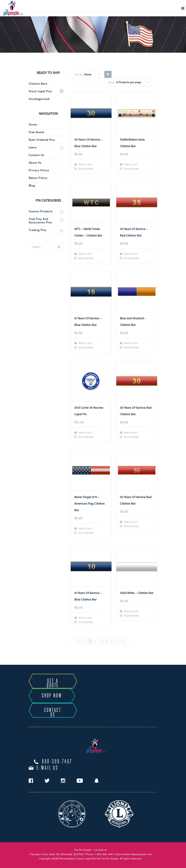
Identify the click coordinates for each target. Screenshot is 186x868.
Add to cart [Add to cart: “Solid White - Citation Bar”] (131, 611)
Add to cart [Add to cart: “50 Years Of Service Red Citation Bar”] (131, 522)
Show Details (85, 169)
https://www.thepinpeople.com (134, 854)
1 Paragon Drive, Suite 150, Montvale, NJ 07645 (56, 854)
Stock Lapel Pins (40, 91)
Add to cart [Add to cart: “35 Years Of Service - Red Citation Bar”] (131, 254)
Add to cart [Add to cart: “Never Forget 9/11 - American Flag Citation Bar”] (85, 528)
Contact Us (36, 155)
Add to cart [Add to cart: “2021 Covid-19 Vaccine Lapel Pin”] (85, 432)
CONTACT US (53, 713)
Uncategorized (39, 99)
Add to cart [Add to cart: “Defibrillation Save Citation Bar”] (131, 164)
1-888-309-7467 (104, 854)
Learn (33, 147)
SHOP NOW (52, 696)
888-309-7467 (57, 762)
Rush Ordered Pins (42, 140)
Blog (32, 185)
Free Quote (36, 132)
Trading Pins (38, 230)
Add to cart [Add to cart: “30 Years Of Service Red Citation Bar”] (131, 432)
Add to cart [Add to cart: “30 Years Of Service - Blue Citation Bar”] (85, 164)
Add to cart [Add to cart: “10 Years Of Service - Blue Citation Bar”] (85, 618)
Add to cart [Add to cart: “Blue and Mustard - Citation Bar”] (131, 343)
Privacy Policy (39, 170)
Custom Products (41, 211)
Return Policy (38, 178)
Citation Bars (38, 84)
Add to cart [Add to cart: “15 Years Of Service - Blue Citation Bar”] (85, 343)
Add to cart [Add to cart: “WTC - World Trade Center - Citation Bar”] (85, 254)
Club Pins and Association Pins (40, 221)
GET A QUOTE (53, 683)
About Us (35, 163)
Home (33, 124)
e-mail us (47, 768)
